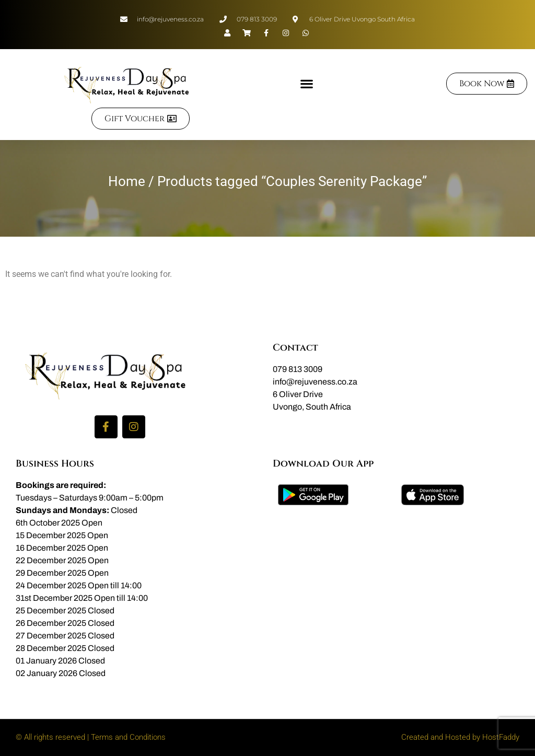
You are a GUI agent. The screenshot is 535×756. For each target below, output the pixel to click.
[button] (306, 83)
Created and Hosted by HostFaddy (460, 737)
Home (127, 181)
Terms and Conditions (128, 737)
